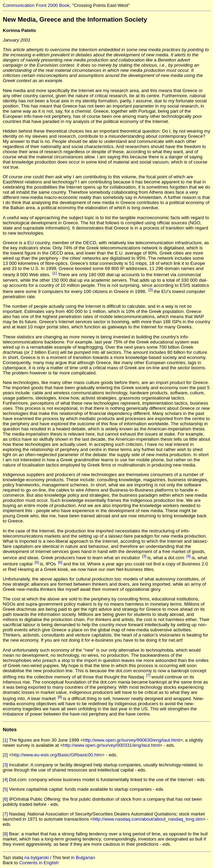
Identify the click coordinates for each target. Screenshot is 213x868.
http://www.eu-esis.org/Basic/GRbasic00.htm (57, 755)
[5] (37, 562)
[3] (144, 556)
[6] (60, 562)
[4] (188, 556)
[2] (151, 290)
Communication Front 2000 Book (36, 5)
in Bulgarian (83, 858)
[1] (55, 273)
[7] (148, 675)
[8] (60, 697)
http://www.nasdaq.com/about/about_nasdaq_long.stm (148, 819)
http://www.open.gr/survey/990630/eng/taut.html (131, 740)
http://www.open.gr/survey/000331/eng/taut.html (111, 745)
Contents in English (39, 863)
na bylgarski (37, 858)
